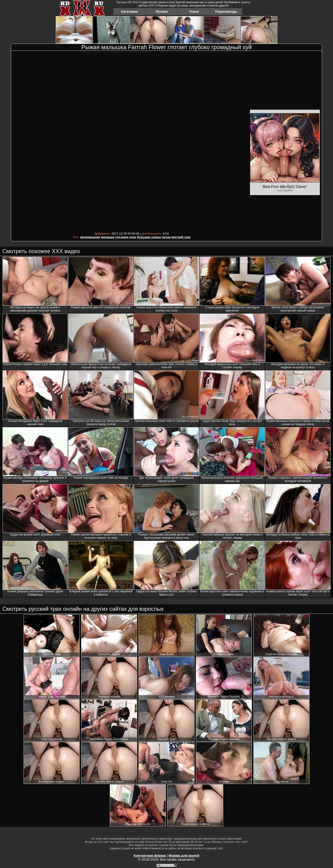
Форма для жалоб (184, 855)
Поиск (194, 12)
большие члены (149, 237)
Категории (130, 12)
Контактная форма (150, 855)
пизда (166, 237)
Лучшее (162, 12)
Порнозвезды (226, 12)
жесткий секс (181, 237)
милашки (108, 237)
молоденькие (90, 237)
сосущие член (126, 237)
